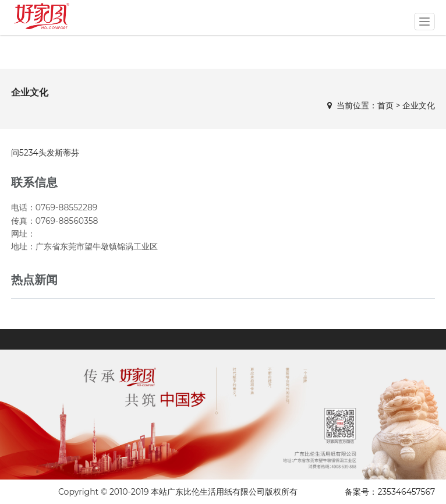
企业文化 (419, 105)
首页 (385, 105)
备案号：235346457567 (390, 492)
